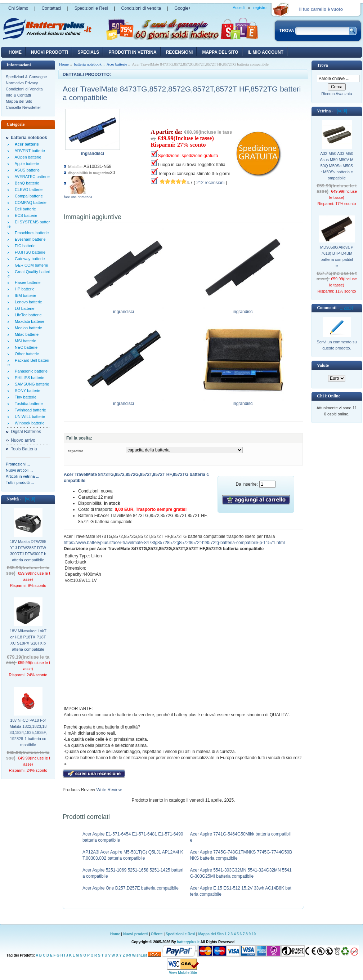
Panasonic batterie (30, 371)
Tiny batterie (24, 397)
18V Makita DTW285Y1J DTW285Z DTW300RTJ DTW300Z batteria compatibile (28, 551)
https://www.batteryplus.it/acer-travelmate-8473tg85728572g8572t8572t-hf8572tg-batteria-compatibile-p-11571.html (174, 543)
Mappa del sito (220, 52)
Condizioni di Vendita (24, 89)
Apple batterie (26, 164)
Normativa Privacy (22, 83)
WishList (140, 955)
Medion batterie (27, 328)
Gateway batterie (29, 259)
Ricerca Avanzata (337, 94)
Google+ (183, 8)
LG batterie (24, 308)
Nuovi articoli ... (19, 470)
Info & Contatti (18, 95)
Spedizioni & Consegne (26, 77)
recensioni (180, 52)
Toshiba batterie (28, 404)
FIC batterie (24, 246)
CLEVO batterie (28, 190)
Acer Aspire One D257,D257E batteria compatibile (131, 888)
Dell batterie (24, 209)
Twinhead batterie (29, 410)
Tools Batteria (24, 449)
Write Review (108, 790)
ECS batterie (25, 215)
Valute (323, 365)
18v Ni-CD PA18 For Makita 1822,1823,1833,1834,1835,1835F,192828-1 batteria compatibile (28, 732)
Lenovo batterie (27, 302)
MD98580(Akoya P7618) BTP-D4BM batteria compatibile (337, 256)
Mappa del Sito (19, 101)
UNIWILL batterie (29, 416)
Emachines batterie (31, 233)
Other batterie (26, 354)
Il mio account (266, 52)
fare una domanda (78, 197)
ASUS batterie (26, 170)
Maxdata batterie (28, 321)
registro (260, 8)
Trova (322, 65)
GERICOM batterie (30, 265)
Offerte (157, 934)
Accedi (239, 8)
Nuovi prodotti (135, 934)
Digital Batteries (26, 432)
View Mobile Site (183, 973)
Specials (88, 52)
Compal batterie (28, 196)
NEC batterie (25, 347)
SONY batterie (26, 391)
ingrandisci (124, 309)
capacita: (75, 451)
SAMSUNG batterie (31, 384)
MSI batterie (24, 341)
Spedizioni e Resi (91, 8)
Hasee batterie (27, 282)
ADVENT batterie (29, 151)
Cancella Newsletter (23, 107)
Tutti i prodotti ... (20, 482)
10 (254, 934)
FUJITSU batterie (29, 252)
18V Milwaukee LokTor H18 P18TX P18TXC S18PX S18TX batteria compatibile (28, 640)
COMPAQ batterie (30, 202)
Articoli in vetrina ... (23, 476)
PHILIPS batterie (28, 378)
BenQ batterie (26, 183)
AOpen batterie (27, 157)
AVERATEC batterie (31, 177)
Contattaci (51, 8)
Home (15, 52)
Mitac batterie (26, 334)
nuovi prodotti (50, 52)
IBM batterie (24, 295)
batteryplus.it (189, 942)
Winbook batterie (29, 423)
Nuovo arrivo (23, 440)
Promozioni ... (18, 464)
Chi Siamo (18, 8)
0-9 (129, 955)
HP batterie (24, 289)
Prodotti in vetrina (132, 52)
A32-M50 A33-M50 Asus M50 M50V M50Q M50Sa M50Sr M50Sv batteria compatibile (337, 166)
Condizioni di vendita (141, 8)
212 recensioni (210, 183)
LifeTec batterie (27, 315)
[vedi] (29, 499)
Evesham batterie (29, 239)
